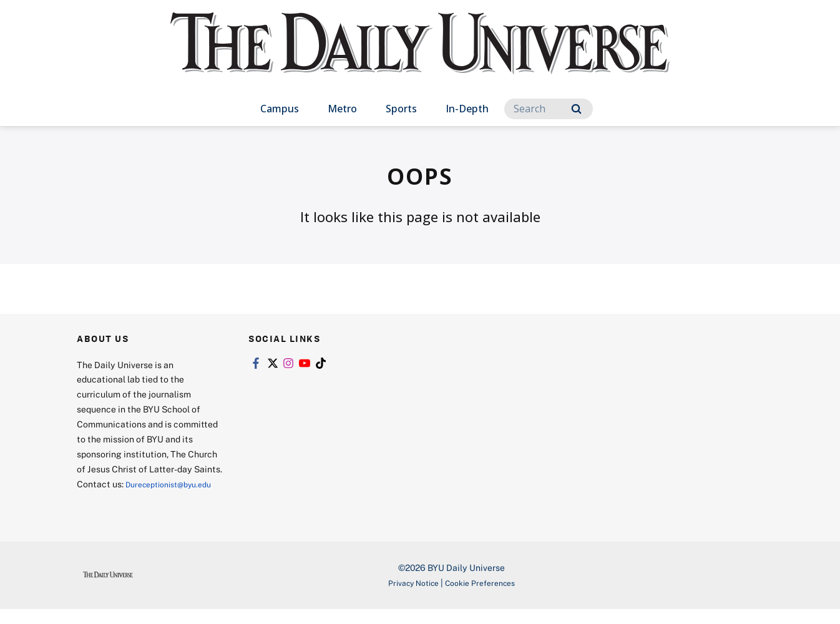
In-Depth (467, 109)
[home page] (420, 56)
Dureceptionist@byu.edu (127, 499)
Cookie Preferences (485, 597)
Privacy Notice (408, 597)
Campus (280, 109)
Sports (401, 109)
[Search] (549, 109)
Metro (342, 109)
